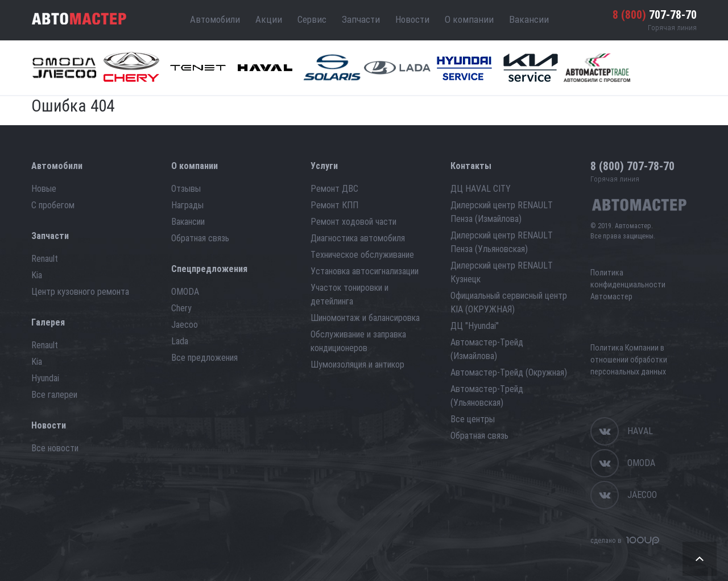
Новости (412, 19)
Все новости (55, 448)
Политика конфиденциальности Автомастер (628, 285)
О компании (469, 19)
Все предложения (204, 358)
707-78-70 (655, 15)
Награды (187, 205)
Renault (45, 259)
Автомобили (215, 19)
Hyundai (45, 378)
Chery (181, 308)
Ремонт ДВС (334, 189)
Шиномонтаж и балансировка (365, 318)
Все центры (473, 419)
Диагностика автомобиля (358, 238)
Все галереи (54, 395)
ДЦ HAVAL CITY (481, 189)
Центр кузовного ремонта (80, 292)
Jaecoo (185, 325)
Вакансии (529, 19)
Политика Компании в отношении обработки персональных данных (629, 360)
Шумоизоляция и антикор (357, 364)
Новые (44, 189)
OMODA (185, 292)
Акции (269, 19)
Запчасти (361, 19)
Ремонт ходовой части (353, 222)
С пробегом (53, 205)
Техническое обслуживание (362, 255)
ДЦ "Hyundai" (475, 326)
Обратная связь (200, 238)
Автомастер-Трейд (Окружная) (509, 372)
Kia (37, 275)
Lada (180, 341)
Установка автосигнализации (365, 271)
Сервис (312, 19)
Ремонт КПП (334, 205)
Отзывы (186, 189)
